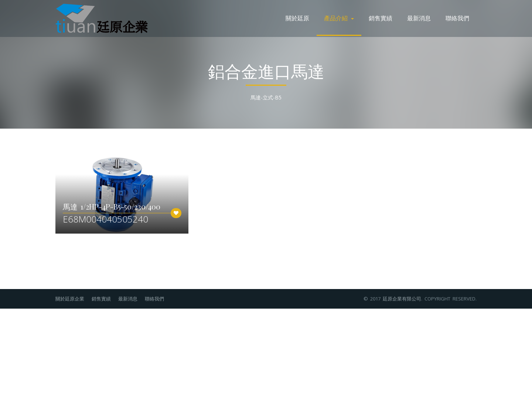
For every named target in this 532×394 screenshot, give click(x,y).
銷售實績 (381, 18)
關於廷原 (297, 18)
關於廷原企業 (70, 299)
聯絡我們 (457, 18)
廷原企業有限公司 (402, 299)
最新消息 (419, 18)
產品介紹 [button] (339, 18)
